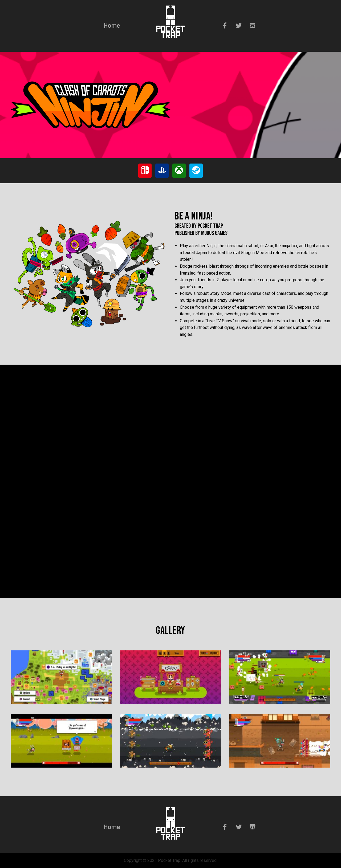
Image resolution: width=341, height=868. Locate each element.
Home (112, 26)
